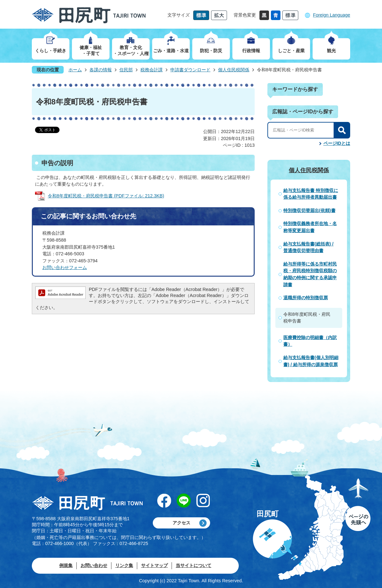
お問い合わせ (94, 565)
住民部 (126, 70)
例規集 (66, 565)
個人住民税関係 (234, 70)
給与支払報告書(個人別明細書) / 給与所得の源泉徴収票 (311, 361)
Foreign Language (332, 15)
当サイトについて (194, 565)
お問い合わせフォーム (65, 267)
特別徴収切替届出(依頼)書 (309, 210)
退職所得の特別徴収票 (306, 298)
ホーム (75, 70)
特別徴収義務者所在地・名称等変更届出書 (310, 227)
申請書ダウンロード (190, 70)
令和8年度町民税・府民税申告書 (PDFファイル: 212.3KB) (106, 196)
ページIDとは (337, 143)
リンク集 (124, 565)
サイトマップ (154, 565)
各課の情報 (101, 70)
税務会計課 (152, 70)
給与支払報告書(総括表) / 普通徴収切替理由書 (308, 247)
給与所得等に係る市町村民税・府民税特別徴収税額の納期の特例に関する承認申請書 (310, 274)
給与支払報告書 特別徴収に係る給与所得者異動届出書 (311, 194)
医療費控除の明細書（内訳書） (310, 341)
